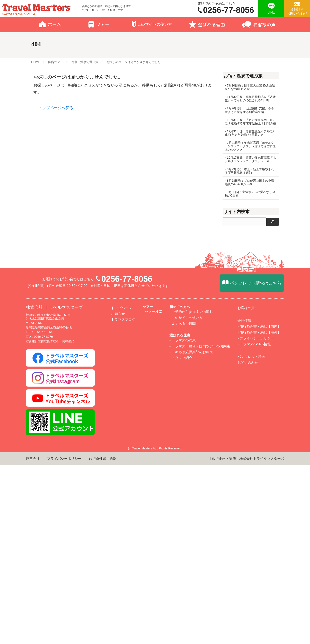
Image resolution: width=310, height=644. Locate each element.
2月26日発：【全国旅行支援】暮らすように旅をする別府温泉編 (249, 110)
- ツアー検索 (152, 491)
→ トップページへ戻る (53, 108)
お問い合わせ (248, 541)
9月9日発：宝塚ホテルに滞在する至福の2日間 (249, 201)
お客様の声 (246, 487)
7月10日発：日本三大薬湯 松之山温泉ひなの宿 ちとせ (248, 87)
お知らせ (118, 493)
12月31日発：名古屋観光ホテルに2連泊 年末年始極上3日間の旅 (250, 136)
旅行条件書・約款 (103, 637)
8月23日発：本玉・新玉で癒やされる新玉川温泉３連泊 (249, 178)
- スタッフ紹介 (181, 537)
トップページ (121, 487)
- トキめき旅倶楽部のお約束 (191, 531)
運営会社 (33, 637)
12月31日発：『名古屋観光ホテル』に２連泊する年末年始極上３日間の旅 (249, 123)
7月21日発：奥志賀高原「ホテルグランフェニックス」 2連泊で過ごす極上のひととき (249, 150)
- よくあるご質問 (183, 502)
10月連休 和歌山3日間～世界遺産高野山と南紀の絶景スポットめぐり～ (251, 275)
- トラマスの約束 (183, 519)
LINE (271, 12)
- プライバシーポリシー (256, 517)
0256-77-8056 (127, 458)
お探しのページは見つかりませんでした (133, 62)
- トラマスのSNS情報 (254, 523)
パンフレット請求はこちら (256, 462)
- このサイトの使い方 (186, 496)
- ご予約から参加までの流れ (191, 491)
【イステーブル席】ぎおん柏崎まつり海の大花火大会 (251, 317)
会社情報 (244, 499)
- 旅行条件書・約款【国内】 (259, 505)
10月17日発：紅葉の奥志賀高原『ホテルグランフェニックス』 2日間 (249, 164)
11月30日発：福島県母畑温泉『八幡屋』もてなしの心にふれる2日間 (249, 99)
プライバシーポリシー (64, 637)
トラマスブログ (123, 498)
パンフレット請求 (251, 536)
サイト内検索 (237, 218)
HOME (36, 62)
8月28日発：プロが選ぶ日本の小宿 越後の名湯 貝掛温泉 (249, 189)
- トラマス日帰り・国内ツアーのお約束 (200, 525)
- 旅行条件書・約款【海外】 (259, 511)
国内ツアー (56, 62)
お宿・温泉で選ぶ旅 (85, 62)
